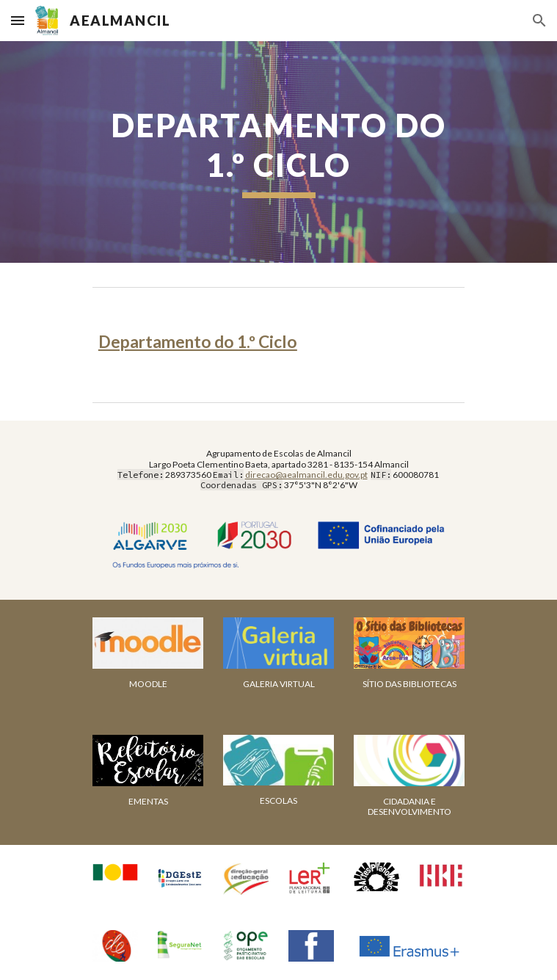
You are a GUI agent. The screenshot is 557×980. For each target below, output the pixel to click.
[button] (18, 20)
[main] (278, 152)
